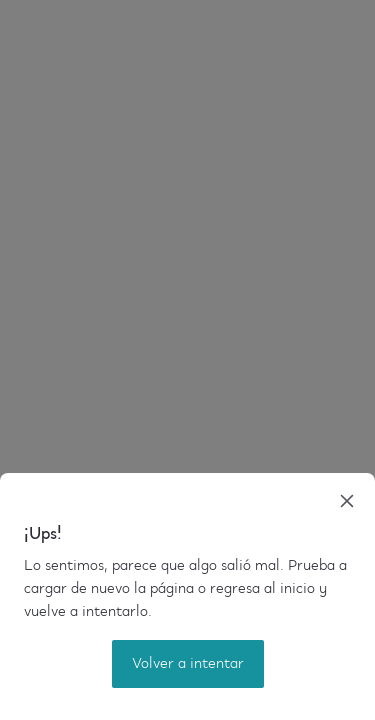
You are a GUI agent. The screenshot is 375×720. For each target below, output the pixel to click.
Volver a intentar (188, 664)
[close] (347, 501)
